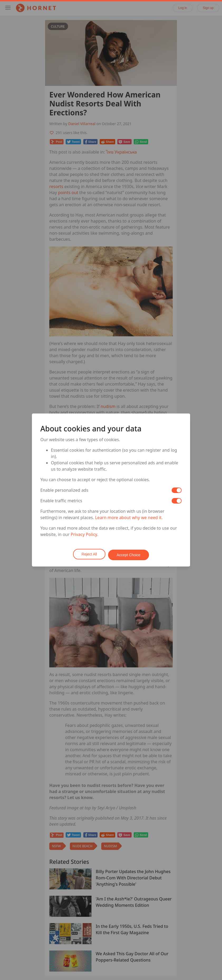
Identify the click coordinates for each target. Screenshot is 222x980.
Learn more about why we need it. (129, 518)
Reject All (89, 554)
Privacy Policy (84, 535)
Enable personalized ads (64, 491)
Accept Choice (129, 554)
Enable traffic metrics (61, 501)
